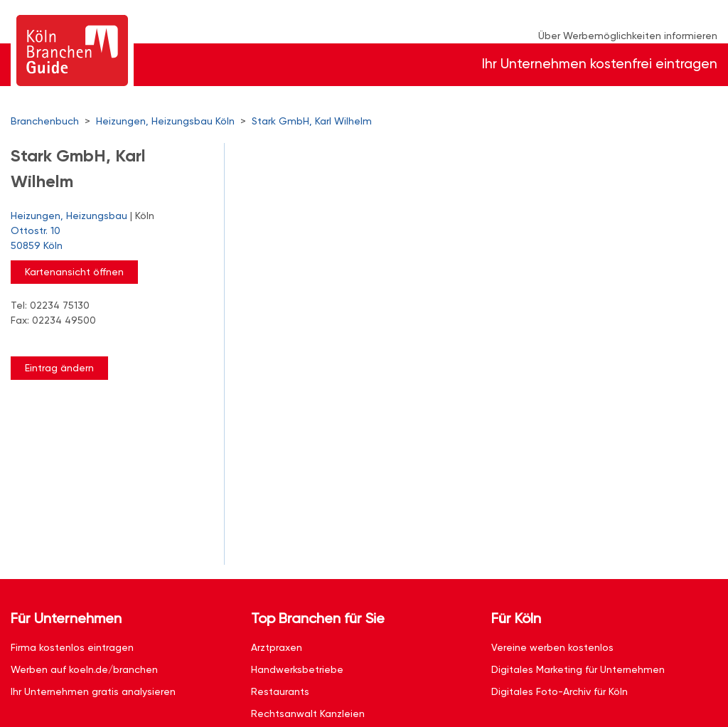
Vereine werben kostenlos (552, 647)
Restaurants (280, 691)
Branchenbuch (45, 121)
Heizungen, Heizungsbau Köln (165, 121)
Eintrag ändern (59, 368)
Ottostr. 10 (110, 239)
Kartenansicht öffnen (74, 272)
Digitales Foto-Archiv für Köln (560, 691)
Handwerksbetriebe (297, 669)
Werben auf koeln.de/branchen (84, 669)
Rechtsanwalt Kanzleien (308, 713)
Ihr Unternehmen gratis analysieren (93, 691)
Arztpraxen (277, 647)
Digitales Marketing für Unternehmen (578, 669)
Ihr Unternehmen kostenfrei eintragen (600, 64)
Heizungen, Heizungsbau (69, 216)
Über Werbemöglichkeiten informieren (628, 36)
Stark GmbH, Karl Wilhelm (312, 121)
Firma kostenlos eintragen (72, 647)
